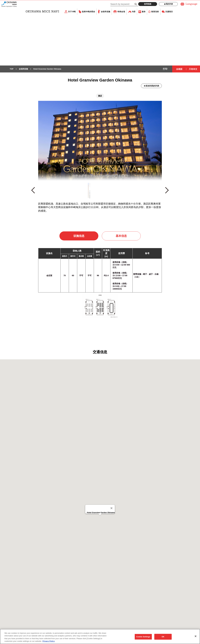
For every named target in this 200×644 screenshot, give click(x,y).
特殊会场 (121, 12)
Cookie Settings (143, 637)
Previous (34, 192)
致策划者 (155, 12)
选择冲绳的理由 (88, 12)
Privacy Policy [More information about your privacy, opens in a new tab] (49, 641)
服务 (144, 12)
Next (167, 192)
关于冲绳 (72, 12)
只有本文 (193, 69)
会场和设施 (106, 12)
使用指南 (148, 4)
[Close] (111, 508)
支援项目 (169, 12)
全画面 (179, 69)
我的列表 (168, 4)
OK (163, 637)
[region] (100, 636)
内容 (134, 12)
